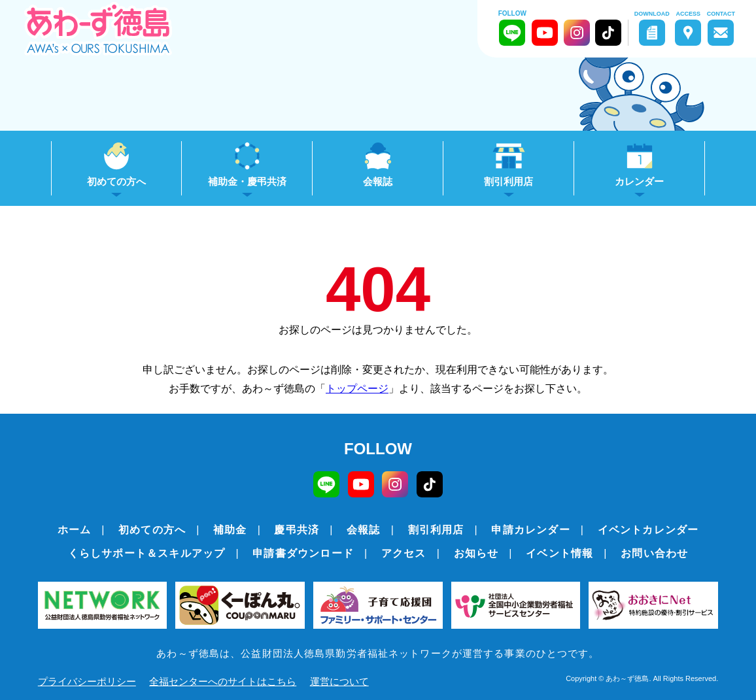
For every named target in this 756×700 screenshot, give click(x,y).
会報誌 (378, 181)
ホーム (75, 530)
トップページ (357, 389)
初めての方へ (152, 530)
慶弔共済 (297, 530)
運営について (339, 681)
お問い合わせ (654, 553)
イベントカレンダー (648, 530)
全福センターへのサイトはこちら (223, 681)
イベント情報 (559, 553)
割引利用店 (436, 530)
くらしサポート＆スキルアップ (147, 553)
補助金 (230, 530)
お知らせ (476, 553)
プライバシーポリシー (87, 681)
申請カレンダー (530, 530)
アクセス (404, 553)
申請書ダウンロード (303, 553)
